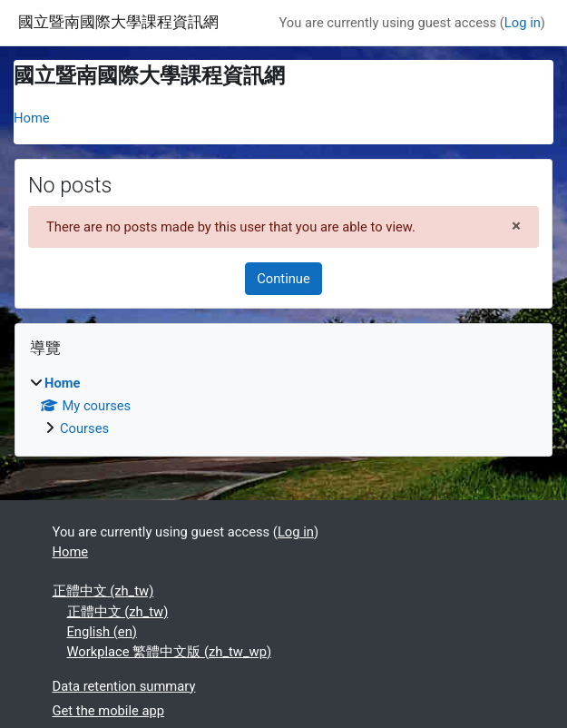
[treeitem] (283, 406)
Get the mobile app (109, 711)
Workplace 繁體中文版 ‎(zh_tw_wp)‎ (170, 652)
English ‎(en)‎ (102, 632)
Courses (84, 428)
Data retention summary (124, 686)
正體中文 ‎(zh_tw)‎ (103, 591)
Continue (283, 279)
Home (32, 118)
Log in (523, 23)
